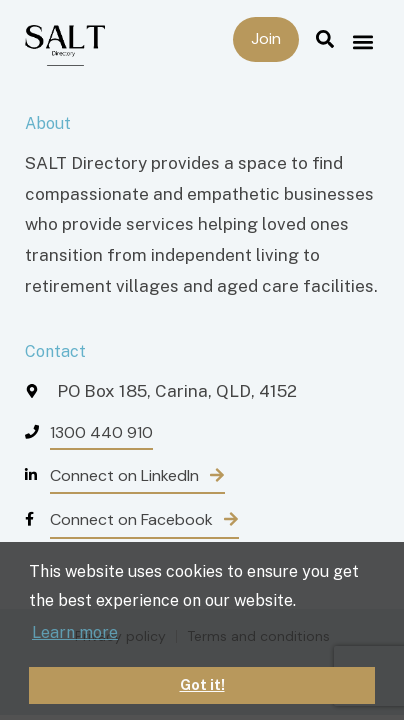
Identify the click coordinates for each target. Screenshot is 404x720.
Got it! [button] (202, 684)
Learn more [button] (75, 632)
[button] (362, 41)
